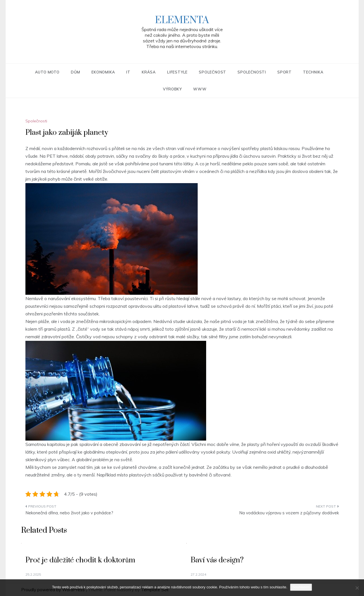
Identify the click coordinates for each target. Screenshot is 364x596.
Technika (313, 72)
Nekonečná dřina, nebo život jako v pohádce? (69, 513)
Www (200, 89)
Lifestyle (177, 72)
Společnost (212, 72)
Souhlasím (301, 587)
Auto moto (47, 72)
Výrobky (172, 89)
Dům (76, 72)
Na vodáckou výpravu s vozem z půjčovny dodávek (289, 513)
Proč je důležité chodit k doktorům (80, 560)
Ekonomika (103, 72)
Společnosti (252, 72)
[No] (357, 588)
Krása (149, 72)
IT (128, 72)
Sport (285, 72)
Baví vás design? (217, 560)
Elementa (182, 20)
